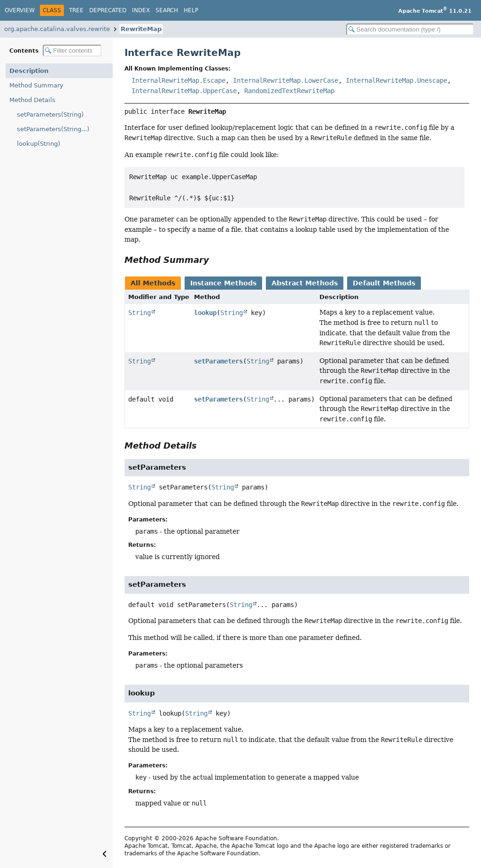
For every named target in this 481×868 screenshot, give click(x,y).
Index (141, 10)
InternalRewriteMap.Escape (178, 80)
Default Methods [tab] (384, 283)
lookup (205, 313)
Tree (76, 10)
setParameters (218, 361)
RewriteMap (141, 29)
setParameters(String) (50, 114)
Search (167, 10)
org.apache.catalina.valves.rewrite (57, 29)
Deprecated (108, 10)
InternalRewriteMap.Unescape (396, 80)
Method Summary (36, 85)
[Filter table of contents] (72, 51)
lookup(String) (39, 144)
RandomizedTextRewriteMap (289, 91)
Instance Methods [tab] (223, 283)
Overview (20, 10)
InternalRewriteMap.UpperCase (184, 91)
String (140, 313)
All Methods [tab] (153, 283)
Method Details (32, 100)
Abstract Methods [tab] (305, 283)
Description (29, 71)
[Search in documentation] (410, 29)
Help (191, 10)
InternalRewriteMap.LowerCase (286, 80)
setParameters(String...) (53, 129)
